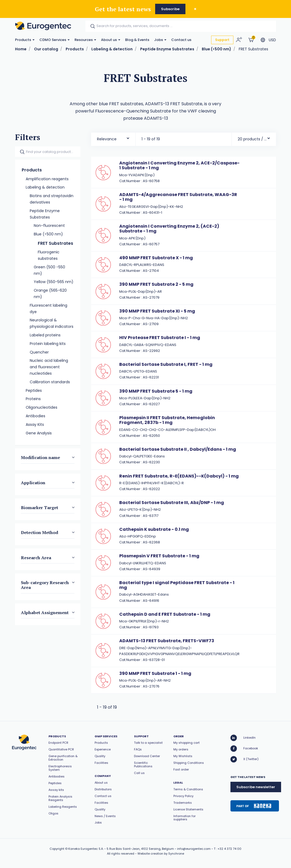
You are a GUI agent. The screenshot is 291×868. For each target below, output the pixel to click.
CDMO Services (55, 40)
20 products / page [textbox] (252, 139)
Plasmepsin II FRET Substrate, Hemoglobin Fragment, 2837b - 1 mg (167, 420)
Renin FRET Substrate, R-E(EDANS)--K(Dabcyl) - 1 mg (179, 476)
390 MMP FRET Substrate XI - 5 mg (157, 311)
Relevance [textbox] (107, 139)
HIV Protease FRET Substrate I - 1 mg (160, 338)
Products (25, 40)
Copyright (57, 849)
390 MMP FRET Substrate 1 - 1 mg (155, 673)
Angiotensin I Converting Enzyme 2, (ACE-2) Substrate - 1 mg (169, 229)
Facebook (244, 749)
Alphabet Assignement (45, 613)
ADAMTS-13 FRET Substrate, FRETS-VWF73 (167, 641)
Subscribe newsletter (256, 787)
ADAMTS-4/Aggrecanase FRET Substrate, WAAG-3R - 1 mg (178, 197)
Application (33, 483)
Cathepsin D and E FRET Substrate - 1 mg (165, 614)
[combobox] (113, 138)
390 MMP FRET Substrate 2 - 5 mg (156, 284)
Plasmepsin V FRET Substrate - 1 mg (159, 556)
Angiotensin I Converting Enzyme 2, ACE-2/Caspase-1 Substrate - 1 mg (179, 165)
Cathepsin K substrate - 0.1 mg (154, 529)
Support (222, 40)
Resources (85, 40)
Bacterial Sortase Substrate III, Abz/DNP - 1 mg (172, 503)
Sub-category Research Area (45, 585)
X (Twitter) (245, 759)
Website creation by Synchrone (161, 854)
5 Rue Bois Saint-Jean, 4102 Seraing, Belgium (140, 849)
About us (111, 40)
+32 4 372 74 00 (230, 849)
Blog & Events (137, 40)
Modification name (40, 458)
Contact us (181, 40)
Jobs (160, 40)
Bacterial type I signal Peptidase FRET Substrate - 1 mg (177, 585)
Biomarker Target (40, 508)
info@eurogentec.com (194, 849)
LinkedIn (243, 738)
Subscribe (170, 9)
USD (272, 40)
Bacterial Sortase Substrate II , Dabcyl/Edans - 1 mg (178, 449)
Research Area (36, 558)
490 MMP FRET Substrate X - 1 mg (156, 258)
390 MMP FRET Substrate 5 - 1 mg (156, 391)
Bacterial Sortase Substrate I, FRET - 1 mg (166, 364)
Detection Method (40, 533)
